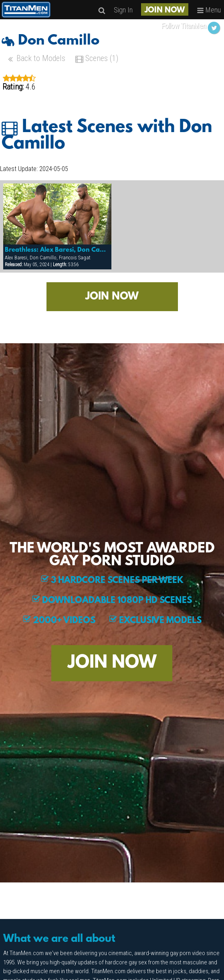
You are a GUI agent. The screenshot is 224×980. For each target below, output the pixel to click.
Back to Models (36, 59)
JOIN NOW (165, 10)
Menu (209, 10)
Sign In (123, 10)
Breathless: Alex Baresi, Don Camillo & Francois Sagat (58, 250)
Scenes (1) (97, 59)
